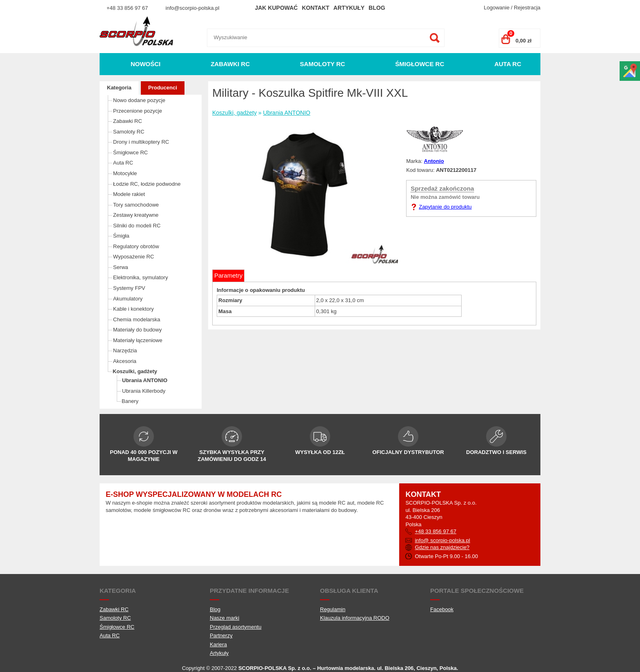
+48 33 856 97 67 (127, 8)
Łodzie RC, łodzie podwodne (147, 184)
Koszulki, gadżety (135, 371)
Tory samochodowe (136, 205)
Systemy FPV (129, 288)
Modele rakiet (129, 194)
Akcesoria (125, 361)
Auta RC (508, 64)
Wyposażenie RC (133, 257)
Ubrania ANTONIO (145, 380)
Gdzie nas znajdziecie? (442, 547)
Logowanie (497, 8)
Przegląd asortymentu (236, 627)
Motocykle (125, 173)
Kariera (218, 644)
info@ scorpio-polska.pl (442, 540)
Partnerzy (221, 635)
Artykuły (349, 8)
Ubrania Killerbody (144, 391)
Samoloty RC (323, 64)
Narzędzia (125, 350)
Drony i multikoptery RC (141, 142)
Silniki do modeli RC (137, 226)
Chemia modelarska (137, 319)
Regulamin (333, 609)
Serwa (121, 267)
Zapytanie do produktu (445, 207)
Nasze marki (224, 618)
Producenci (163, 88)
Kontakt (315, 8)
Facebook (442, 609)
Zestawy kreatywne (136, 215)
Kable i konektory (133, 309)
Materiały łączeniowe (138, 340)
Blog (377, 8)
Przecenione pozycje (138, 111)
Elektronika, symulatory (140, 277)
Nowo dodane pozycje (139, 100)
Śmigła (121, 236)
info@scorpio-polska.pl (193, 8)
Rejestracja (527, 8)
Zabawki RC (230, 64)
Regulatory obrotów (136, 246)
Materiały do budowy (137, 330)
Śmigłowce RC (420, 64)
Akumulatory (128, 299)
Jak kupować (276, 8)
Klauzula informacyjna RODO (355, 618)
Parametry (228, 275)
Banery (130, 401)
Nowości (146, 64)
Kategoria (119, 88)
